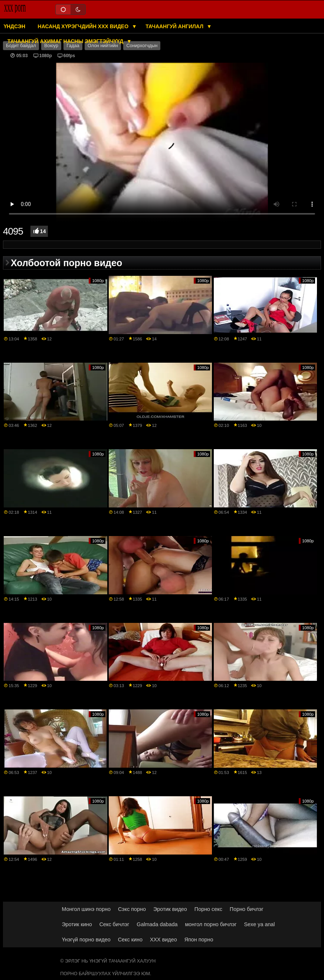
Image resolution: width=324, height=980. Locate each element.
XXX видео (163, 940)
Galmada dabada (157, 924)
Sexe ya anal (260, 924)
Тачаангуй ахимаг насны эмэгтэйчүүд (66, 41)
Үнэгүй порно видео (86, 940)
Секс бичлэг (114, 924)
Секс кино (130, 940)
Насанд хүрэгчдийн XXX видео (84, 26)
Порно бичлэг (247, 909)
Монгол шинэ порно (86, 909)
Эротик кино (77, 924)
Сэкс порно (132, 909)
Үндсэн (14, 26)
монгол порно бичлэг (211, 924)
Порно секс (208, 909)
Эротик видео (170, 909)
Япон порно (199, 940)
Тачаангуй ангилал (175, 26)
